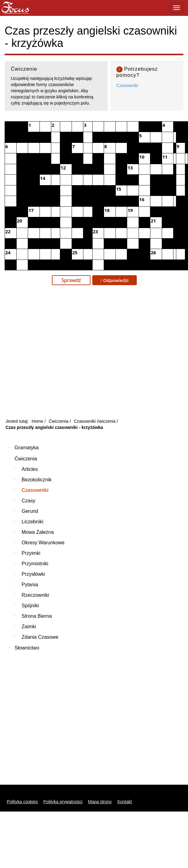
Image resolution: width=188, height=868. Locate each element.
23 (96, 231)
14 (43, 178)
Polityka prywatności (63, 802)
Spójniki (30, 606)
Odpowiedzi (115, 280)
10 (142, 157)
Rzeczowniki (35, 595)
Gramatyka (27, 448)
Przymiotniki (35, 564)
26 (153, 252)
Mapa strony (100, 802)
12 (63, 168)
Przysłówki (33, 574)
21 (153, 221)
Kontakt (125, 802)
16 (142, 199)
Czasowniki (127, 85)
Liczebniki (32, 522)
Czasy (28, 501)
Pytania (30, 585)
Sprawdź (71, 280)
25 (75, 252)
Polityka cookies (22, 802)
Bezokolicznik (37, 480)
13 (130, 168)
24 (8, 252)
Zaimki (29, 627)
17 (31, 210)
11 (165, 157)
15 (119, 189)
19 (130, 210)
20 (20, 221)
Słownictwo (27, 648)
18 (107, 210)
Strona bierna (37, 616)
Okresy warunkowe (43, 543)
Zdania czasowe (40, 637)
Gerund (30, 511)
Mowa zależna (38, 532)
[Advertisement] (58, 353)
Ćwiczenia (26, 459)
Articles (30, 469)
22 (8, 231)
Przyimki (31, 553)
